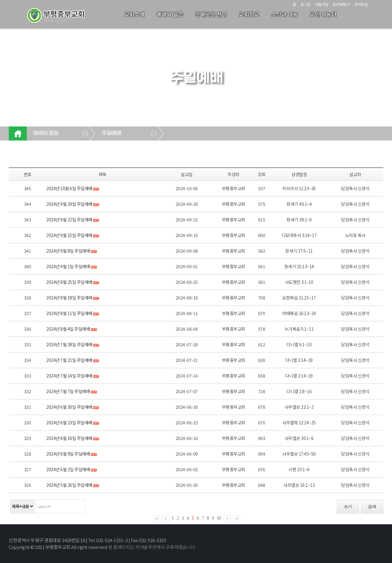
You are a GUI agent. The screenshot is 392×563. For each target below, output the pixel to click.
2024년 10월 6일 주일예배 (70, 188)
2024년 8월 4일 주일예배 (68, 329)
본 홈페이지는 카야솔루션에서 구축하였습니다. (152, 547)
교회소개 (135, 14)
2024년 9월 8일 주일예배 (69, 251)
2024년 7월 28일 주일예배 (70, 344)
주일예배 (111, 133)
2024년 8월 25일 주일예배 (69, 282)
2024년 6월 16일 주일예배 (69, 438)
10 (219, 518)
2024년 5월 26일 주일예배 (69, 485)
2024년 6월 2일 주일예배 (68, 469)
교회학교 (249, 14)
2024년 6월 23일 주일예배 (69, 422)
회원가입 (322, 4)
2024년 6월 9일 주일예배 (69, 454)
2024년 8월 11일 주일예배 (70, 313)
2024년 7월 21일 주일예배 (69, 360)
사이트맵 (361, 4)
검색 (372, 507)
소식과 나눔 (285, 14)
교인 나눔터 (323, 14)
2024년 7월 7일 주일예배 (68, 391)
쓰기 (348, 507)
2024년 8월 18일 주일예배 (69, 298)
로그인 (306, 4)
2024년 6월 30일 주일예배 (70, 407)
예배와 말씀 (170, 14)
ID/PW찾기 (341, 4)
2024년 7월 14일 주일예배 (69, 376)
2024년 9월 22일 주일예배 (70, 220)
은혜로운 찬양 (211, 14)
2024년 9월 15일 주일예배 (69, 235)
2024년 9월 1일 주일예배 (68, 266)
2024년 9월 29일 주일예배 (69, 204)
